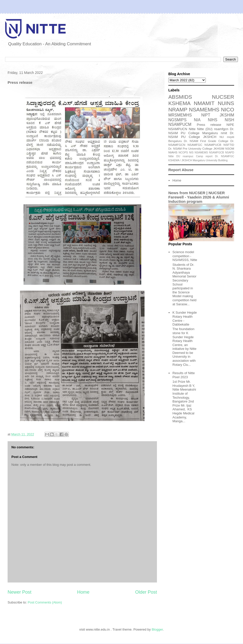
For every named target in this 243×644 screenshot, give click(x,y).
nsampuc (188, 156)
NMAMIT (204, 103)
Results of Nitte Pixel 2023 (184, 375)
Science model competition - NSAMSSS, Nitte (185, 256)
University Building (217, 160)
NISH (229, 120)
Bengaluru (175, 141)
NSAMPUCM (180, 124)
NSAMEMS (201, 153)
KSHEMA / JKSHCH (180, 160)
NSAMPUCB (213, 145)
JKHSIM (219, 148)
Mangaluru (199, 160)
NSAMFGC (195, 145)
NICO (228, 109)
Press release (209, 125)
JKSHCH (210, 137)
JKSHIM (227, 115)
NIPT (206, 115)
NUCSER (223, 97)
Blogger (157, 629)
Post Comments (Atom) (45, 602)
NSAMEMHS (204, 109)
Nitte (192, 129)
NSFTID (229, 145)
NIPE (230, 125)
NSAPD (230, 153)
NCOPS (183, 153)
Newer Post (19, 592)
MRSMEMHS (180, 115)
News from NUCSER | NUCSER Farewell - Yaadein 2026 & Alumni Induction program (199, 197)
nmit (224, 133)
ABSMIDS (180, 97)
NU (222, 137)
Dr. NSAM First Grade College (206, 141)
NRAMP (178, 109)
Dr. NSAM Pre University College (190, 148)
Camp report (204, 156)
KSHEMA (179, 103)
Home (83, 592)
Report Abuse (181, 170)
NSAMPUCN (178, 129)
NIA (197, 120)
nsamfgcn (221, 129)
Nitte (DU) (205, 129)
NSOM (230, 148)
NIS (191, 153)
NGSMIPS (177, 120)
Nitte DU (174, 156)
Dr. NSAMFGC (225, 156)
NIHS (212, 120)
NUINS (226, 103)
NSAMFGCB (217, 153)
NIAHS (173, 152)
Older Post (146, 592)
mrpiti (230, 137)
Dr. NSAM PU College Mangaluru (201, 131)
